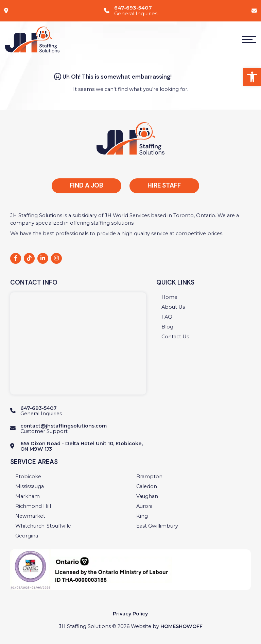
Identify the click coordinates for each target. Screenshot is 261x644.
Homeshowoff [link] (181, 626)
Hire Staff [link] (164, 186)
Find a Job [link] (86, 186)
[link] (252, 77)
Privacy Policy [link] (130, 614)
